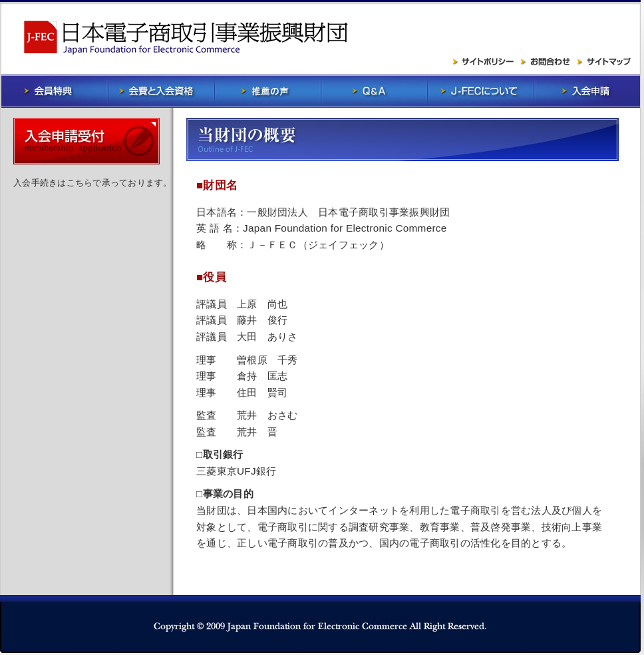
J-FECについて (480, 91)
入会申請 (587, 91)
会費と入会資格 (161, 91)
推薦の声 (267, 91)
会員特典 (55, 91)
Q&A (374, 91)
